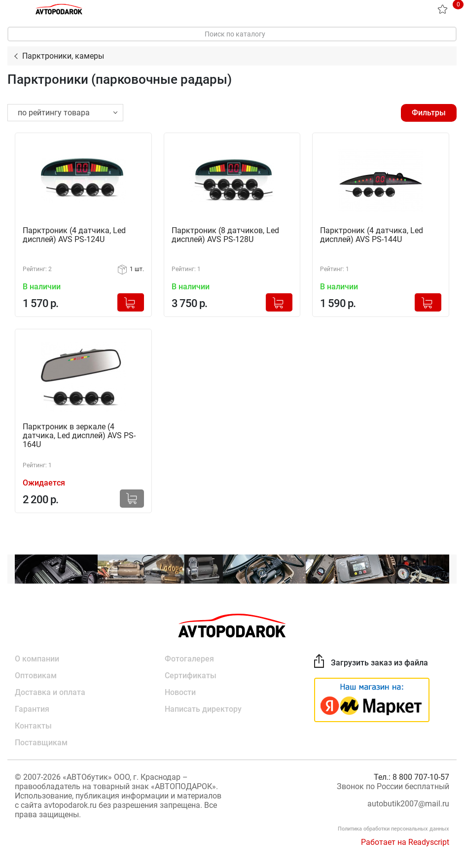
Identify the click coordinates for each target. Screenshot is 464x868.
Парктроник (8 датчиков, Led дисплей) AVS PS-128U (225, 235)
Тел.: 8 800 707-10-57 (411, 777)
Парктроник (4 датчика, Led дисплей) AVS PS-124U (74, 235)
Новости (180, 692)
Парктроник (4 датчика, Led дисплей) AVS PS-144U (372, 235)
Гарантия (32, 709)
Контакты (33, 726)
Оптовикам (36, 676)
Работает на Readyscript (405, 842)
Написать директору (203, 709)
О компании (37, 659)
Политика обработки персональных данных (393, 829)
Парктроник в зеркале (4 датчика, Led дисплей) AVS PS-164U (79, 436)
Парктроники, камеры (63, 56)
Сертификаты (191, 676)
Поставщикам (41, 743)
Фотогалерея (189, 659)
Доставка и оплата (50, 692)
